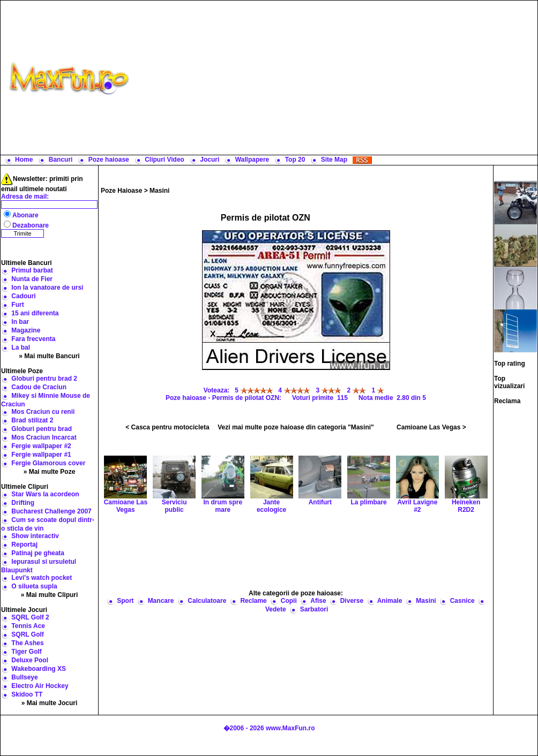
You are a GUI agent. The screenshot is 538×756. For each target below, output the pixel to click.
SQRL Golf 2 (30, 617)
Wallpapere (252, 160)
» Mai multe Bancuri (49, 356)
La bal (21, 347)
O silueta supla (34, 586)
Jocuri (210, 160)
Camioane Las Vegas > (431, 427)
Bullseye (24, 677)
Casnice (462, 601)
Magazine (26, 330)
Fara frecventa (33, 339)
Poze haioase (109, 160)
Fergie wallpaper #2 (41, 446)
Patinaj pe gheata (38, 553)
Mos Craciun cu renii (43, 412)
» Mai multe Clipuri (50, 595)
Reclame (253, 601)
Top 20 (295, 160)
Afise (318, 601)
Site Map (334, 160)
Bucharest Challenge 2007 (51, 511)
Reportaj (24, 545)
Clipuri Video (165, 160)
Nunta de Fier (32, 279)
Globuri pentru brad (42, 429)
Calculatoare (207, 601)
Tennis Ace (28, 626)
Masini (159, 191)
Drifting (23, 503)
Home (24, 160)
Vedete (276, 609)
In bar (20, 322)
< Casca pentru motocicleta (167, 427)
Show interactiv (35, 536)
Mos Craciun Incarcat (44, 437)
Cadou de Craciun (39, 387)
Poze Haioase (121, 191)
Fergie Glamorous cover (48, 463)
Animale (390, 601)
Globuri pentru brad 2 (44, 379)
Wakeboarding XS (39, 669)
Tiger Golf (26, 652)
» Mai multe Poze (50, 472)
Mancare (161, 601)
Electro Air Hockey (40, 686)
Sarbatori (314, 609)
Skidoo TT (27, 694)
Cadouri (23, 296)
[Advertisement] (336, 78)
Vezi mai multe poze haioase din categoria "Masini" (296, 427)
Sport (125, 601)
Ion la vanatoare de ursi (47, 288)
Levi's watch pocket (42, 578)
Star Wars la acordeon (45, 494)
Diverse (352, 601)
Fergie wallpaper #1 (41, 455)
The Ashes (27, 643)
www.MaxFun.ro (290, 728)
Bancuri (61, 160)
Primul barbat (32, 270)
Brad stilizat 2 (32, 420)
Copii (289, 601)
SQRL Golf (27, 634)
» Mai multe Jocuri (50, 703)
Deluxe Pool (30, 660)
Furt (17, 305)
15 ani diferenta (35, 313)
